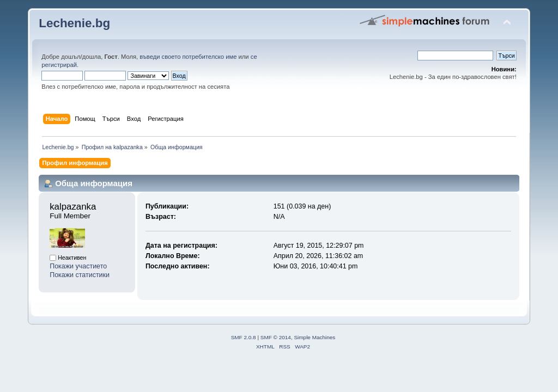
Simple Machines (314, 337)
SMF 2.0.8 (244, 337)
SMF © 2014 (276, 337)
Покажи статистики (80, 275)
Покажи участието (78, 266)
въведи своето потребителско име (188, 57)
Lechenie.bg (74, 23)
